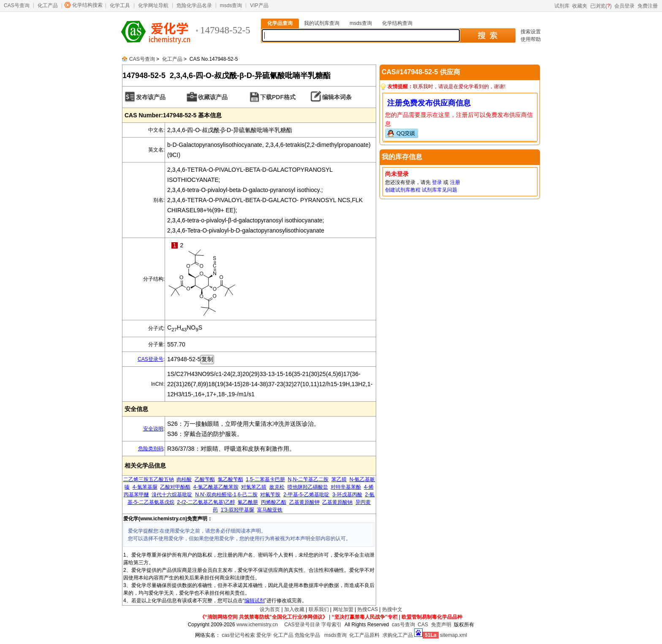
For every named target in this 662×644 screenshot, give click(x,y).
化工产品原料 (364, 635)
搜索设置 (531, 32)
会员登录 (624, 6)
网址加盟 (343, 609)
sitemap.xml (453, 635)
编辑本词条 (337, 97)
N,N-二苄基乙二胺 (308, 479)
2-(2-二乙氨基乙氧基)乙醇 (206, 502)
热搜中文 (392, 609)
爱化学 (264, 635)
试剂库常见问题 (440, 190)
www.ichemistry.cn (257, 625)
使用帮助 (531, 39)
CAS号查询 (17, 5)
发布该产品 (151, 97)
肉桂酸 (184, 479)
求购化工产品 (398, 635)
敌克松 (277, 487)
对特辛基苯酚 (346, 487)
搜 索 (487, 35)
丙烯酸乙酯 (274, 502)
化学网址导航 (153, 5)
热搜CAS (368, 609)
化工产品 (48, 5)
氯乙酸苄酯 (231, 479)
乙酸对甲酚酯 (175, 487)
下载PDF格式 (278, 97)
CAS (423, 625)
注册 (455, 182)
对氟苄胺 (270, 495)
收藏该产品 (213, 97)
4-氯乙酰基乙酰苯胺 (216, 487)
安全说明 (153, 429)
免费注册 (648, 6)
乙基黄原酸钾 (304, 502)
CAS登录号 (151, 359)
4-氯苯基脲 (145, 487)
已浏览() (601, 6)
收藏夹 (580, 6)
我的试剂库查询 (322, 23)
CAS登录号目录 (302, 625)
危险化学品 (307, 635)
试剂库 (562, 6)
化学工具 (120, 5)
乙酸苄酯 (205, 479)
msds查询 (231, 5)
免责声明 (441, 625)
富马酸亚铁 (270, 510)
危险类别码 (151, 449)
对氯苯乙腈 (254, 487)
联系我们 (319, 609)
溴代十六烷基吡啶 (172, 495)
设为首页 (270, 609)
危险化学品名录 (194, 5)
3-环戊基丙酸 (347, 495)
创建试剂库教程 (403, 190)
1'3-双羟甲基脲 (238, 510)
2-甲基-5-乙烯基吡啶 (306, 495)
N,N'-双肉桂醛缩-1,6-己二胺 (226, 495)
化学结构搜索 (87, 5)
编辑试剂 (255, 601)
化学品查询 (280, 23)
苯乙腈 (339, 479)
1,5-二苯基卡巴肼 (265, 479)
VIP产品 (259, 5)
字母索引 (331, 625)
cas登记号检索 (238, 635)
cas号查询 (403, 625)
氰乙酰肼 (248, 502)
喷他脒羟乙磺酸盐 (308, 487)
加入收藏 (294, 609)
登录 (437, 182)
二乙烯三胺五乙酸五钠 (149, 479)
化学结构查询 (397, 23)
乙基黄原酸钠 (337, 502)
